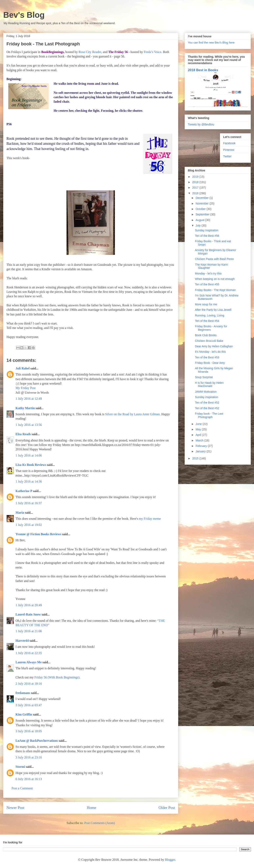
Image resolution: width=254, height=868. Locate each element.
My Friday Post (26, 388)
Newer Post (15, 808)
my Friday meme (150, 519)
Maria (20, 513)
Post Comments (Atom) (100, 823)
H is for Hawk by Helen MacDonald (209, 384)
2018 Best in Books (203, 70)
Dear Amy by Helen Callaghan (214, 346)
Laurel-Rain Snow (28, 614)
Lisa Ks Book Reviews (31, 465)
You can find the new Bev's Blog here (211, 43)
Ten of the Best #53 (207, 357)
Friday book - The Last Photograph (209, 415)
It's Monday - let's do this (210, 352)
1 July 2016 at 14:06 (29, 455)
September (203, 214)
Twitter (227, 156)
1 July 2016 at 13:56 (29, 425)
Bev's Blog (24, 15)
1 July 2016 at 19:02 (29, 525)
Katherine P (24, 491)
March (200, 440)
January (201, 451)
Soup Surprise (204, 377)
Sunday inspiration (207, 397)
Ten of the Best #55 (207, 284)
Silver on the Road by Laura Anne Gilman (133, 414)
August (200, 220)
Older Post (167, 808)
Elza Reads (23, 434)
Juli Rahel (23, 368)
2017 (196, 188)
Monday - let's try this (208, 273)
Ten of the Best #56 (207, 236)
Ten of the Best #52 (207, 403)
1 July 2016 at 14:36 (29, 481)
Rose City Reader (90, 52)
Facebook (229, 143)
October (201, 209)
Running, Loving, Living (210, 315)
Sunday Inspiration (207, 230)
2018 (196, 182)
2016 (196, 193)
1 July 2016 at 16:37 (29, 503)
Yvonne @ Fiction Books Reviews (38, 534)
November (202, 203)
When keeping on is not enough (215, 279)
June (199, 424)
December (202, 198)
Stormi (20, 767)
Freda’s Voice (153, 52)
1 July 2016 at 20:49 (29, 605)
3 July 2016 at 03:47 (29, 705)
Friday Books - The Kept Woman (215, 290)
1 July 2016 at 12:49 (29, 399)
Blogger (170, 860)
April (199, 435)
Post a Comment (22, 788)
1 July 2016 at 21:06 (29, 631)
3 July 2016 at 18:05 (29, 731)
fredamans (23, 693)
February (202, 446)
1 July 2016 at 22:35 (29, 653)
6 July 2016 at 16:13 (29, 779)
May (199, 429)
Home (91, 808)
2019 (196, 177)
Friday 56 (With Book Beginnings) (57, 677)
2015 (196, 458)
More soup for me (206, 304)
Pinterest (229, 150)
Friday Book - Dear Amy (210, 363)
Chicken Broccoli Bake (209, 341)
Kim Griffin (24, 714)
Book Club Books (206, 335)
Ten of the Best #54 (207, 321)
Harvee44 (22, 641)
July (198, 225)
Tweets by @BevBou (201, 124)
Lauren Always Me (29, 662)
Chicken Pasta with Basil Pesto (214, 259)
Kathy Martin (25, 408)
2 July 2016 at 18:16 (29, 684)
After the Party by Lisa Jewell (213, 310)
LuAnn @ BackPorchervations (37, 741)
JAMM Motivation (206, 392)
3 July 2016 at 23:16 (29, 757)
